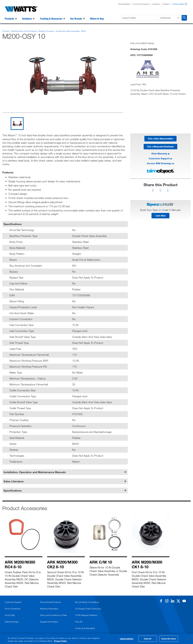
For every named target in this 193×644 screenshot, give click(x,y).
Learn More (161, 217)
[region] (96, 639)
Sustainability (124, 4)
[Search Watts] (140, 18)
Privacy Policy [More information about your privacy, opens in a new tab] (60, 641)
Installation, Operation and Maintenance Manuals (35, 472)
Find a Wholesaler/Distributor (160, 147)
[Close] (188, 639)
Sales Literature (14, 481)
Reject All (148, 639)
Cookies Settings (127, 639)
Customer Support (141, 4)
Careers (166, 4)
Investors (156, 4)
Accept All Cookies (169, 639)
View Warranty (159, 154)
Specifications (13, 490)
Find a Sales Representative (160, 139)
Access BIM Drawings (159, 164)
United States (178, 4)
